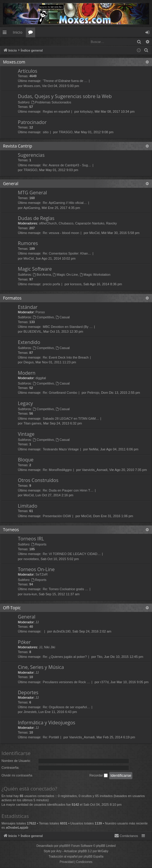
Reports (39, 545)
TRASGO (65, 132)
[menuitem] (146, 51)
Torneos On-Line (36, 570)
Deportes (28, 693)
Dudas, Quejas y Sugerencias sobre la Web (65, 97)
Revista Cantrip (18, 146)
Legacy (25, 404)
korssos (76, 284)
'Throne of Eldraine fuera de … (65, 81)
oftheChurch (48, 224)
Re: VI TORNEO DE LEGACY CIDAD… (72, 554)
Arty (59, 851)
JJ (37, 622)
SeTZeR (41, 575)
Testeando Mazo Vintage (61, 449)
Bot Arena (42, 275)
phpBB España (94, 857)
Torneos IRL (31, 539)
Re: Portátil (51, 737)
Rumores (28, 244)
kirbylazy (86, 112)
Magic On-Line (65, 275)
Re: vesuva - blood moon (61, 233)
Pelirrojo (93, 393)
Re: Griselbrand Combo (60, 393)
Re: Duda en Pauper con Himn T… (68, 491)
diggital (41, 378)
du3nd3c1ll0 (62, 632)
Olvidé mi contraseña (17, 776)
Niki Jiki (50, 647)
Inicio (18, 32)
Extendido (29, 342)
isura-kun (30, 594)
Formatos (12, 298)
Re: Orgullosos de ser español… (66, 707)
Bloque (26, 460)
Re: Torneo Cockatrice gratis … (66, 589)
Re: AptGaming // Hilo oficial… (65, 203)
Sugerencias (31, 155)
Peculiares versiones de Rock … (66, 682)
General (11, 184)
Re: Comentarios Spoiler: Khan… (67, 254)
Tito (100, 657)
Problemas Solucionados (51, 103)
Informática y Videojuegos (47, 723)
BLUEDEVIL (33, 332)
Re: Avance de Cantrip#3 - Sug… (67, 165)
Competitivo (43, 317)
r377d (104, 682)
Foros (32, 33)
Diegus (29, 362)
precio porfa (51, 284)
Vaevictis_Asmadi (95, 470)
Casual (63, 317)
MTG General (32, 193)
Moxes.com (14, 62)
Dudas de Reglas (36, 218)
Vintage (26, 434)
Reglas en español (56, 112)
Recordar (99, 776)
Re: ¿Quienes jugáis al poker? (65, 657)
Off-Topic (12, 608)
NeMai (94, 449)
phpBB (64, 846)
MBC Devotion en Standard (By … (68, 327)
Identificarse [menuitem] (149, 33)
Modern (27, 373)
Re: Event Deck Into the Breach (66, 358)
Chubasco (66, 224)
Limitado (28, 506)
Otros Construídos (38, 480)
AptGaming (32, 208)
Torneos (11, 530)
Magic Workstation (95, 275)
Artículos (28, 71)
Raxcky (112, 224)
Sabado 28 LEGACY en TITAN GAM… (71, 419)
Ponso (40, 312)
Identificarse (16, 42)
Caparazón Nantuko (90, 224)
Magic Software (35, 269)
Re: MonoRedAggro (57, 470)
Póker (24, 642)
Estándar (28, 307)
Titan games (32, 424)
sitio (46, 132)
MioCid (94, 233)
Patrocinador (32, 123)
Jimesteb (30, 712)
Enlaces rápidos (6, 33)
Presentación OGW (57, 516)
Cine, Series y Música (41, 667)
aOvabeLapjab (17, 828)
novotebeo (31, 559)
